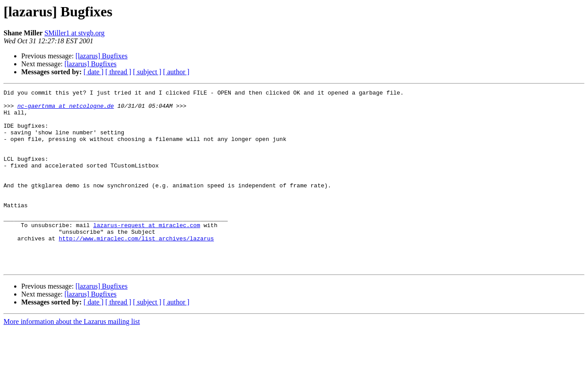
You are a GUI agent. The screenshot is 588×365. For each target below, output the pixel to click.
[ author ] (176, 72)
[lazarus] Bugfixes (102, 56)
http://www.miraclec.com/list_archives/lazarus (136, 269)
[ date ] (94, 72)
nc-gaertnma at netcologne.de (65, 110)
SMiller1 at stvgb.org (74, 33)
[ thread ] (118, 72)
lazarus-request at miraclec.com (147, 253)
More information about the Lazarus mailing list (72, 357)
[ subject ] (147, 72)
